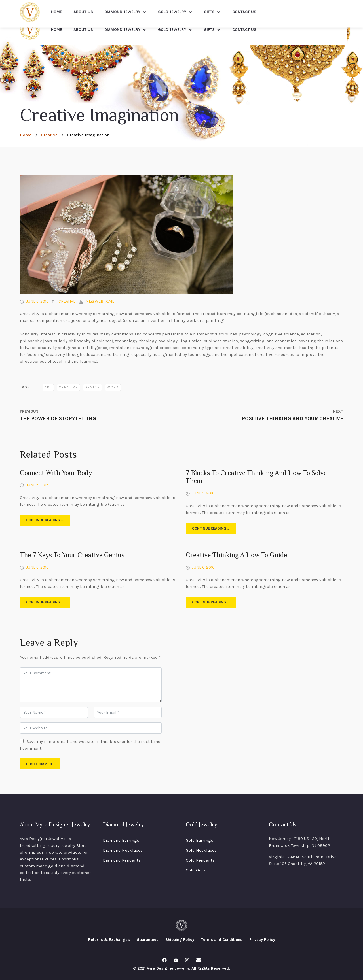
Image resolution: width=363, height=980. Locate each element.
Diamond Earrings (121, 840)
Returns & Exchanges (109, 940)
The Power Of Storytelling (58, 418)
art (48, 387)
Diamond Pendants (122, 860)
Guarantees (148, 940)
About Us (83, 30)
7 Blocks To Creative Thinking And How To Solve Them (256, 478)
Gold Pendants (200, 860)
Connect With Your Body (56, 474)
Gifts (212, 30)
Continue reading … (45, 520)
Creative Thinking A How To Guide (236, 556)
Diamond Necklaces (123, 850)
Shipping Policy (180, 940)
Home (57, 30)
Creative (49, 135)
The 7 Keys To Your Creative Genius (72, 556)
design (92, 387)
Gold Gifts (196, 870)
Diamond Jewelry (125, 30)
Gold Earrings (200, 840)
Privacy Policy (262, 940)
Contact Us (244, 30)
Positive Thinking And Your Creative (293, 418)
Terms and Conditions (222, 940)
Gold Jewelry (175, 30)
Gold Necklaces (201, 850)
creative (68, 387)
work (113, 387)
